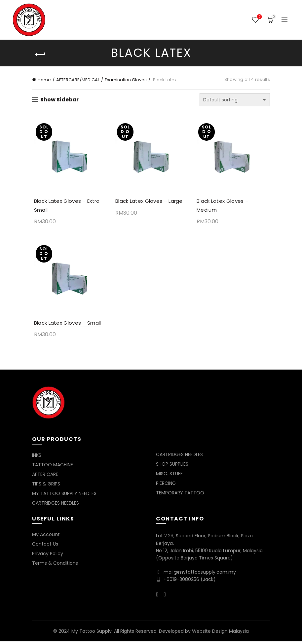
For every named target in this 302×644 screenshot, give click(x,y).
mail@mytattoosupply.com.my (200, 575)
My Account (46, 537)
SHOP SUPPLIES (172, 467)
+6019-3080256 (181, 582)
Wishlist (259, 17)
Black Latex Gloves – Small (66, 325)
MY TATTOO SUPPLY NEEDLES (64, 496)
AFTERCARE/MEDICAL (78, 80)
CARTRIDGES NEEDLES (56, 506)
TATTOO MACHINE (53, 467)
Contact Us (45, 547)
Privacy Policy (48, 556)
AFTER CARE (45, 477)
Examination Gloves (126, 80)
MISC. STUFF (169, 476)
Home (44, 80)
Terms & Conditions (55, 566)
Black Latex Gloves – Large (148, 202)
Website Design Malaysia (220, 633)
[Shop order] (235, 100)
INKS (37, 458)
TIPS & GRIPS (46, 486)
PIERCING (166, 486)
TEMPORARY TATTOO (180, 495)
